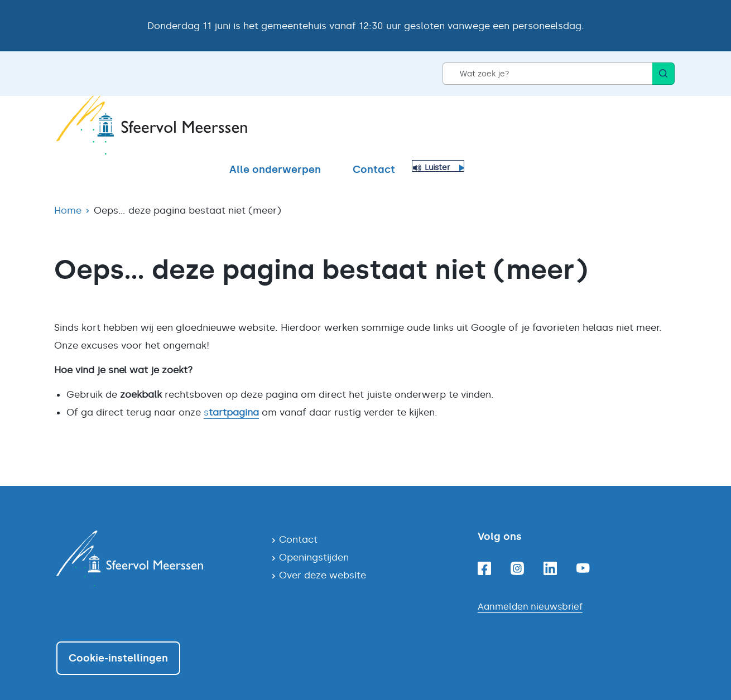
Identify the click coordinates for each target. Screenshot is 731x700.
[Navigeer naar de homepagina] (155, 539)
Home (68, 191)
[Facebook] (484, 549)
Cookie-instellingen (118, 639)
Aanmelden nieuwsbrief (530, 587)
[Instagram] (517, 549)
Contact (584, 128)
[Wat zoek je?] (547, 74)
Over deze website (323, 556)
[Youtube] (583, 549)
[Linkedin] (550, 549)
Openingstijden (314, 538)
